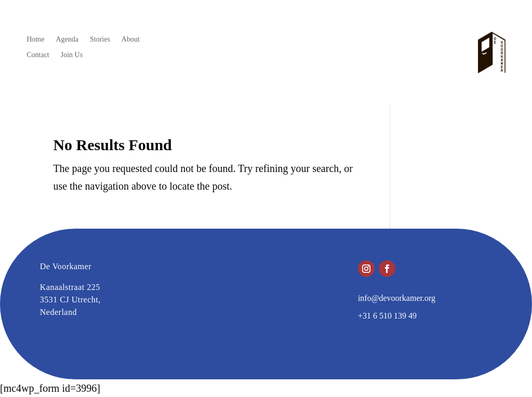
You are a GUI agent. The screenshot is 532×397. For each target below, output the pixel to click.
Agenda (67, 39)
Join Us (72, 55)
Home (35, 39)
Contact (38, 55)
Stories (100, 39)
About (131, 39)
